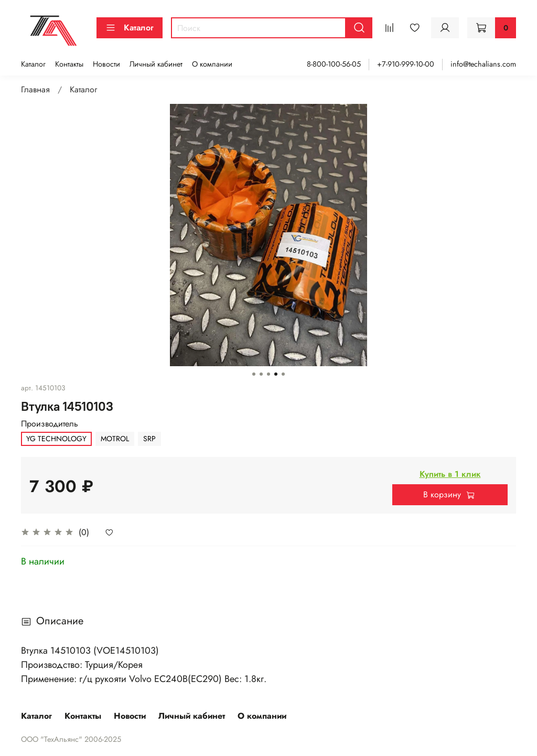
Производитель (50, 424)
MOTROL (115, 439)
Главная (35, 89)
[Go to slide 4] (276, 374)
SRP (149, 439)
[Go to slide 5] (283, 374)
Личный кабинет (156, 64)
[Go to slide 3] (268, 374)
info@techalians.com (483, 64)
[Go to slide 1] (254, 374)
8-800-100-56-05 (334, 64)
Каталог (130, 28)
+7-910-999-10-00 (406, 64)
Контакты (69, 64)
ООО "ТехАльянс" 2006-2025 (71, 739)
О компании (212, 64)
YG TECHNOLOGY (56, 439)
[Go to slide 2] (261, 374)
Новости (106, 64)
